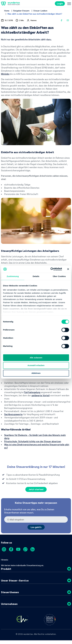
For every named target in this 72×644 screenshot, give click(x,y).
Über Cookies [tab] (59, 276)
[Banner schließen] (68, 269)
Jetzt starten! (36, 489)
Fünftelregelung (32, 392)
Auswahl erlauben (36, 365)
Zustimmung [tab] (13, 276)
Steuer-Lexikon (40, 11)
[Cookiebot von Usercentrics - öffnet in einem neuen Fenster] (50, 269)
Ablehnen (36, 373)
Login (60, 3)
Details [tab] (36, 276)
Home (7, 11)
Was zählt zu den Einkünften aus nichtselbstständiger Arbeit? (35, 14)
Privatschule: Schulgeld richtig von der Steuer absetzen (33, 441)
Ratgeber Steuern (21, 11)
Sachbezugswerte (13, 414)
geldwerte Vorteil (40, 395)
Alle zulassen (36, 358)
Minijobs (5, 74)
